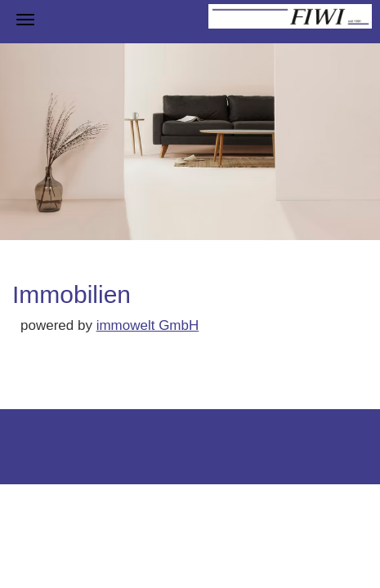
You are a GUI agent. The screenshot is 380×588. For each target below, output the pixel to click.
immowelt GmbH (148, 325)
